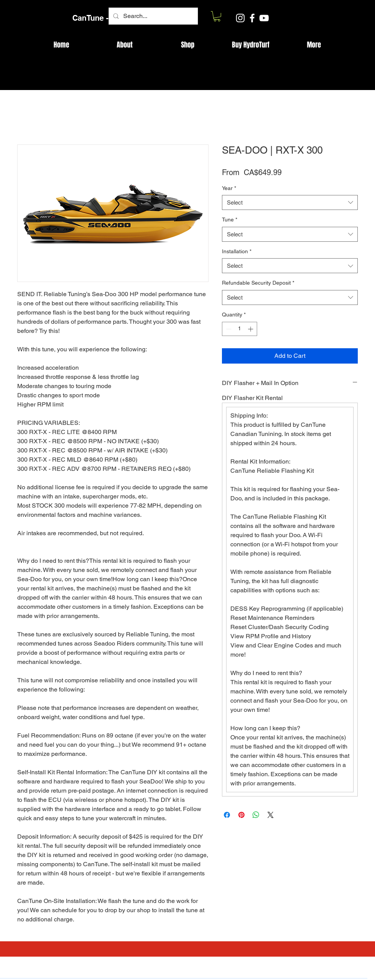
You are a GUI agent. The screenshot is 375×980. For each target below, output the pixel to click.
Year (229, 188)
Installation (237, 251)
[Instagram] (240, 18)
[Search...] (152, 16)
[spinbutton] (240, 329)
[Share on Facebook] (227, 815)
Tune (230, 220)
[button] (217, 16)
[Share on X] (271, 815)
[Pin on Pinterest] (241, 815)
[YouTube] (264, 18)
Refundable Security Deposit (258, 283)
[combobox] (290, 202)
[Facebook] (252, 18)
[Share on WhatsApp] (256, 815)
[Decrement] (228, 329)
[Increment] (251, 329)
